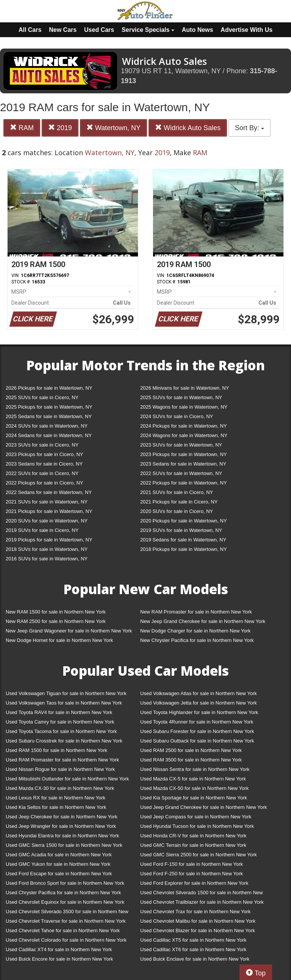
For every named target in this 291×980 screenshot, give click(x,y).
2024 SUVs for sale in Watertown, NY (47, 426)
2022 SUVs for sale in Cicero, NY (42, 473)
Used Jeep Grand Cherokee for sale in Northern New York (204, 807)
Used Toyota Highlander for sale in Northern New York (199, 712)
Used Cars (99, 30)
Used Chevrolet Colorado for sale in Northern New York (66, 940)
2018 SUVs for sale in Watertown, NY (47, 549)
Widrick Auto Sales (188, 128)
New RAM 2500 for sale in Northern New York (56, 621)
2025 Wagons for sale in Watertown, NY (184, 407)
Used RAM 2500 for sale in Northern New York (191, 750)
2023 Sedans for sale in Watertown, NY (183, 464)
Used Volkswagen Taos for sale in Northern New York (64, 703)
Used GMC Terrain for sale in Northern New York (193, 845)
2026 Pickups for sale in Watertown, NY (49, 388)
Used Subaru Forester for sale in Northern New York (197, 731)
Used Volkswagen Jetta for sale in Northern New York (199, 703)
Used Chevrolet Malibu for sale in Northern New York (198, 921)
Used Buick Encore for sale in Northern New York (59, 959)
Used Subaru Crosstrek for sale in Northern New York (64, 741)
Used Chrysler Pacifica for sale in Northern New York (63, 893)
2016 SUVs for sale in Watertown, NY (47, 559)
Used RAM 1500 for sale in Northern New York (56, 750)
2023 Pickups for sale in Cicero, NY (44, 454)
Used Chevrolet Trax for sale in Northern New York (195, 912)
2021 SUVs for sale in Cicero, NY (177, 492)
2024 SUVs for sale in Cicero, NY (177, 416)
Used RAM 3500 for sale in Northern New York (191, 760)
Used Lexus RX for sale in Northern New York (56, 798)
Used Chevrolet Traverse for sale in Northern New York (66, 921)
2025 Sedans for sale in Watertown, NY (49, 416)
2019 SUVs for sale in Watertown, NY (181, 530)
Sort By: (250, 128)
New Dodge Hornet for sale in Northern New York (59, 640)
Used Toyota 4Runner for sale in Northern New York (197, 722)
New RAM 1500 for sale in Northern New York (56, 612)
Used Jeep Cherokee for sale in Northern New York (62, 817)
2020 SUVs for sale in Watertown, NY (47, 521)
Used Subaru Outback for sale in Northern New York (197, 741)
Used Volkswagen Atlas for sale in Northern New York (199, 693)
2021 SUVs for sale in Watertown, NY (47, 502)
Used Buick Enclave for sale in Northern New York (195, 959)
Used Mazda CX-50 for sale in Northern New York (194, 788)
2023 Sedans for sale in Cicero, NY (44, 464)
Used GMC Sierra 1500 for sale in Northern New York (64, 845)
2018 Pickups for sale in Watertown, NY (184, 549)
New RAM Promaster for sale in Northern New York (196, 612)
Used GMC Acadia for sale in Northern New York (59, 855)
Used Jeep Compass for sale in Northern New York (196, 817)
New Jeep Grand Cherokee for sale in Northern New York (203, 621)
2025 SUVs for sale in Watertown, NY (181, 397)
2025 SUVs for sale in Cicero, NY (42, 397)
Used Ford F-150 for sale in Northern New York (192, 864)
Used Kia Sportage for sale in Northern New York (194, 798)
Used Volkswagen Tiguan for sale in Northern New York (66, 693)
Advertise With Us (246, 30)
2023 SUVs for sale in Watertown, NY (181, 445)
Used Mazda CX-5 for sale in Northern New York (193, 779)
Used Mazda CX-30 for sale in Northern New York (60, 788)
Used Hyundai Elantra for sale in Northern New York (62, 836)
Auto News (198, 30)
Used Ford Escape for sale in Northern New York (59, 874)
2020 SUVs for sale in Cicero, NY (177, 511)
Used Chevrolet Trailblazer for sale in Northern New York (202, 902)
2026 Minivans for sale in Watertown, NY (185, 388)
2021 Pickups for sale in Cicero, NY (179, 502)
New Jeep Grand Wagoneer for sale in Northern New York (69, 631)
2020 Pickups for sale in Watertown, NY (184, 521)
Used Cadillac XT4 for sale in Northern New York (59, 949)
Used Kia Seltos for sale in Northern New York (56, 807)
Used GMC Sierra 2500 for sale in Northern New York (199, 855)
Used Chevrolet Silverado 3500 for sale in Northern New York (67, 913)
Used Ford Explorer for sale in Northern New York (194, 883)
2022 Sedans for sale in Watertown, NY (49, 492)
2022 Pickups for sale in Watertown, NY (184, 483)
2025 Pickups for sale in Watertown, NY (49, 407)
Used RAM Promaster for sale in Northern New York (62, 760)
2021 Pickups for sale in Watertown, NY (49, 511)
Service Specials (148, 30)
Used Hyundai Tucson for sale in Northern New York (197, 826)
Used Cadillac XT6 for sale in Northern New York (193, 949)
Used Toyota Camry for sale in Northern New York (60, 722)
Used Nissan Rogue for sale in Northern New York (60, 769)
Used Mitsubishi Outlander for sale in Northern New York (67, 779)
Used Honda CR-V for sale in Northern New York (193, 836)
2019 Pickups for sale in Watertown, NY (49, 540)
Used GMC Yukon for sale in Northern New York (58, 864)
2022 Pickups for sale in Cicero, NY (44, 483)
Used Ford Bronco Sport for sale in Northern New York (65, 883)
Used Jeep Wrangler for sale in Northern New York (61, 826)
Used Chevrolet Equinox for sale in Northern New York (65, 902)
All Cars (30, 30)
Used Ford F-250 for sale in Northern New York (192, 874)
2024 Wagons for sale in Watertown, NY (184, 435)
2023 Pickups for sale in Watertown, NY (184, 454)
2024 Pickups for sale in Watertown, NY (184, 426)
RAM (22, 128)
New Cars (63, 30)
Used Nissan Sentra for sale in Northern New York (195, 769)
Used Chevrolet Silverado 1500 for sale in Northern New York (202, 894)
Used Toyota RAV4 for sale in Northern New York (59, 712)
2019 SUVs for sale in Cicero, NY (42, 530)
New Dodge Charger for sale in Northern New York (195, 631)
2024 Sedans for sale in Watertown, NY (49, 435)
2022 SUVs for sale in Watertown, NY (181, 473)
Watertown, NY (113, 128)
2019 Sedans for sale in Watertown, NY (183, 540)
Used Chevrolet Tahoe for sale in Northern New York (63, 930)
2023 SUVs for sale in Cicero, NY (42, 445)
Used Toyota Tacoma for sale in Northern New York (61, 731)
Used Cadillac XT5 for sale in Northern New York (193, 940)
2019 (60, 128)
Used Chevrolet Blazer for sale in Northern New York (198, 930)
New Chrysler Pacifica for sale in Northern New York (197, 640)
